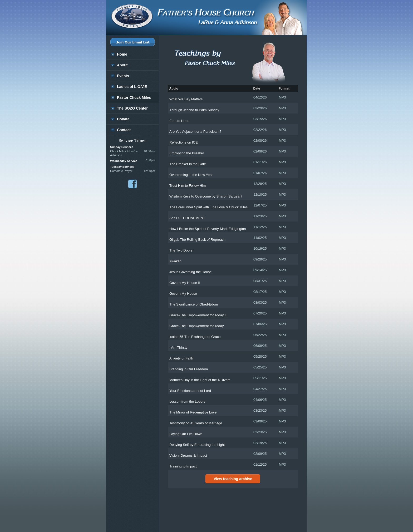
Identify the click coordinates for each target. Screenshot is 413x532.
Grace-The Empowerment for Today (196, 326)
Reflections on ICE (184, 142)
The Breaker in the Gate (188, 164)
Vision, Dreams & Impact (188, 455)
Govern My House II (185, 283)
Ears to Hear (179, 121)
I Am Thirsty (178, 348)
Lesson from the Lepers (187, 402)
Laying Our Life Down (186, 434)
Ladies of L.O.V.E (132, 87)
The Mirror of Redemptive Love (193, 412)
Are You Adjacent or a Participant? (195, 132)
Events (123, 76)
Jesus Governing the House (190, 272)
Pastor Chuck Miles (134, 97)
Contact (124, 130)
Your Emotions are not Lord (190, 391)
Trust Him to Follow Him (188, 186)
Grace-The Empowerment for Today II (198, 315)
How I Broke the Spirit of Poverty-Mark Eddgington (208, 229)
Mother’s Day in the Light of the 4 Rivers (200, 380)
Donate (123, 119)
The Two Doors (181, 250)
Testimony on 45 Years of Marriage (196, 423)
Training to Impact (183, 466)
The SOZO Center (132, 108)
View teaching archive (233, 479)
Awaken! (176, 261)
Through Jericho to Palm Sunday (194, 110)
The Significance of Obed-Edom (194, 304)
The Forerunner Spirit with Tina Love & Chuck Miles (208, 207)
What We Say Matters (186, 99)
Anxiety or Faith (181, 358)
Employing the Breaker (187, 153)
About (122, 65)
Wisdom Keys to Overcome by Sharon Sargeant (206, 196)
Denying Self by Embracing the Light (197, 445)
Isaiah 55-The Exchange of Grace (195, 337)
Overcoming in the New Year (191, 175)
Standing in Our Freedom (189, 369)
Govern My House (183, 294)
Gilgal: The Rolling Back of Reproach (197, 240)
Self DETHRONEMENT (187, 218)
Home (122, 54)
